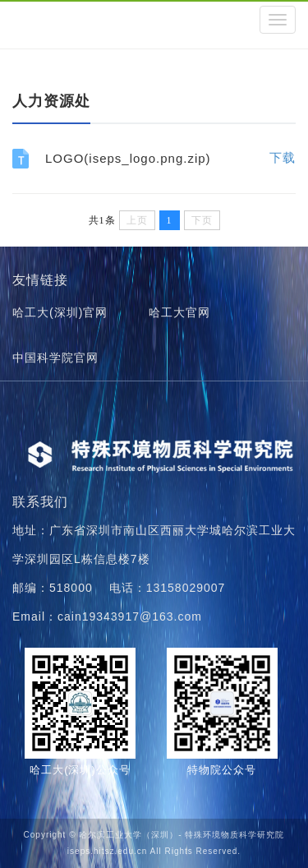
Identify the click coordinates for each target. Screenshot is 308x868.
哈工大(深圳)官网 (60, 312)
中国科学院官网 (55, 358)
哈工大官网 (179, 312)
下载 (283, 157)
